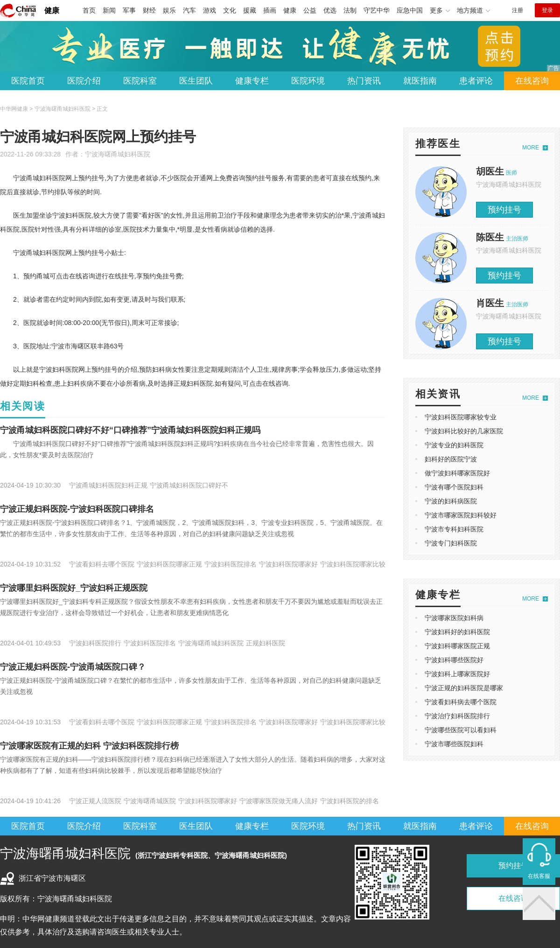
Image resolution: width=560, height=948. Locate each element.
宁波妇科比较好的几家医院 (464, 431)
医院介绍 (84, 81)
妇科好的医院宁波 (451, 459)
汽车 (189, 10)
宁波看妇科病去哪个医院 (461, 702)
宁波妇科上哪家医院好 (457, 674)
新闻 (109, 10)
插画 (270, 10)
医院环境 (308, 81)
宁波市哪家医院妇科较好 (461, 515)
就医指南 (420, 81)
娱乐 (169, 10)
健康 (52, 11)
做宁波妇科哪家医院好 (457, 473)
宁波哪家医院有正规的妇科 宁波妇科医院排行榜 (89, 746)
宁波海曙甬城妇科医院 (118, 154)
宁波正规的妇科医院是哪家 (464, 688)
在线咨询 (532, 81)
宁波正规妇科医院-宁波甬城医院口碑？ (73, 667)
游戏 (210, 10)
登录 (547, 10)
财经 (149, 10)
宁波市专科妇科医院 (454, 529)
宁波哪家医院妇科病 (454, 618)
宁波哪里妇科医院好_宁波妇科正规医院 (74, 588)
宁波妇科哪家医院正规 (457, 646)
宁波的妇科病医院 (451, 501)
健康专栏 (252, 81)
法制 (350, 10)
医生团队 (196, 81)
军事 (129, 10)
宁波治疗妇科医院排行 (457, 716)
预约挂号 (504, 210)
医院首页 (28, 81)
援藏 (250, 10)
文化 (230, 10)
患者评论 (476, 81)
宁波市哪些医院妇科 (454, 744)
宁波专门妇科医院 (451, 543)
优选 (330, 10)
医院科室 (140, 81)
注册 (518, 10)
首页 (89, 10)
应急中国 (410, 10)
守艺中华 (377, 10)
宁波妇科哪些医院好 (454, 660)
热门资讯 (364, 81)
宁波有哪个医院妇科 (454, 487)
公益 (310, 10)
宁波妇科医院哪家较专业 (461, 417)
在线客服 (539, 876)
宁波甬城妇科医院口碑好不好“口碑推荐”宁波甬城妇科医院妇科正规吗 (130, 430)
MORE (531, 148)
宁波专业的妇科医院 (454, 445)
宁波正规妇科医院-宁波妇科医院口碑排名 (77, 509)
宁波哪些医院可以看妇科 (461, 730)
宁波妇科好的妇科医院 (457, 632)
